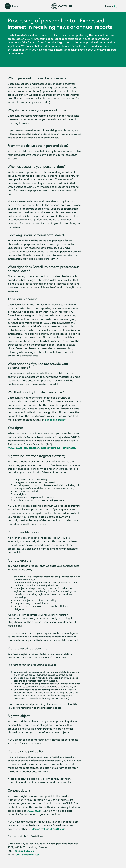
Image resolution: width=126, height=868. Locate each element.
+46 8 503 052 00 (24, 851)
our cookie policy (55, 420)
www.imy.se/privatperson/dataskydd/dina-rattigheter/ (42, 448)
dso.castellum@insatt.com (49, 829)
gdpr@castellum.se (28, 855)
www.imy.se (34, 811)
